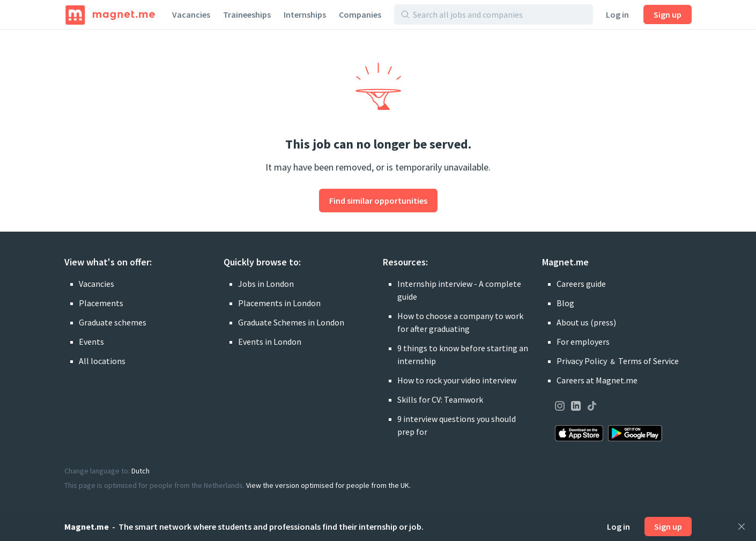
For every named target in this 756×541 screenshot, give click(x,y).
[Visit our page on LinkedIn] (576, 407)
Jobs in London (266, 284)
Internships (305, 14)
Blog (565, 303)
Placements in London (279, 303)
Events (91, 342)
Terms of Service (648, 361)
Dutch (140, 471)
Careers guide (581, 284)
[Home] (110, 14)
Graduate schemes (113, 322)
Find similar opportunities (378, 201)
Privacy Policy (582, 361)
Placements (101, 303)
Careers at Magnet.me (597, 380)
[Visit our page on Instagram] (560, 407)
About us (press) (586, 322)
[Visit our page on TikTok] (592, 407)
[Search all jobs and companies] (499, 14)
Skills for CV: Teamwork (440, 399)
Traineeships (247, 14)
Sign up (668, 14)
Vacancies (191, 14)
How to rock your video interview (457, 380)
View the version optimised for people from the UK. (328, 485)
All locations (102, 361)
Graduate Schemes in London (291, 322)
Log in (617, 14)
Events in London (270, 342)
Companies (360, 14)
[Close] (742, 527)
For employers (583, 342)
